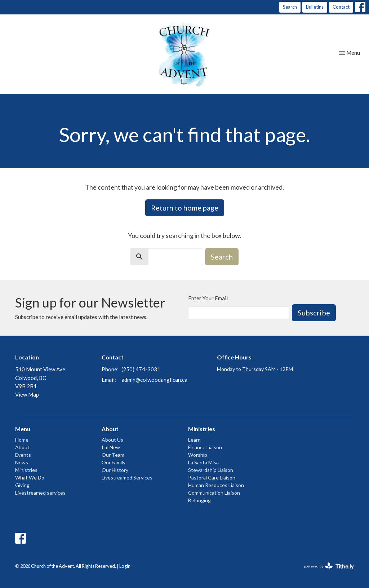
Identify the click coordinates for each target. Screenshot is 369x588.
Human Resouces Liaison (216, 485)
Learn (194, 440)
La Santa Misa (203, 462)
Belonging (199, 500)
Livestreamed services (40, 493)
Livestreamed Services (127, 478)
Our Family (114, 462)
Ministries (26, 470)
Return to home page (185, 208)
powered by (329, 566)
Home (22, 440)
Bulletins (315, 7)
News (22, 462)
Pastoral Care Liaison (212, 478)
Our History (115, 470)
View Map (27, 394)
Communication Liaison (214, 493)
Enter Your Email (208, 298)
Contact (341, 7)
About (22, 447)
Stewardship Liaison (211, 470)
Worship (198, 455)
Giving (22, 485)
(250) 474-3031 (141, 369)
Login (125, 566)
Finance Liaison (205, 447)
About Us (112, 440)
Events (23, 455)
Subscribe (314, 313)
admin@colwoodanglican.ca (154, 380)
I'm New (111, 447)
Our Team (113, 455)
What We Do (30, 478)
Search (290, 7)
